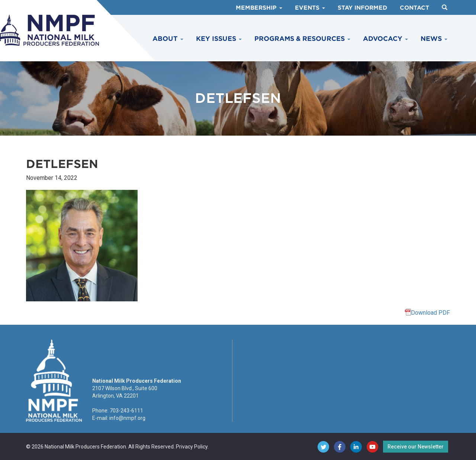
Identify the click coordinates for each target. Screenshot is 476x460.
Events (310, 8)
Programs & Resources (302, 39)
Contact (414, 8)
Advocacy (385, 39)
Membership (259, 8)
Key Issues (219, 39)
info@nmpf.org (127, 418)
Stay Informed (362, 8)
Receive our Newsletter (416, 447)
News (434, 39)
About (168, 39)
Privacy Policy (192, 447)
